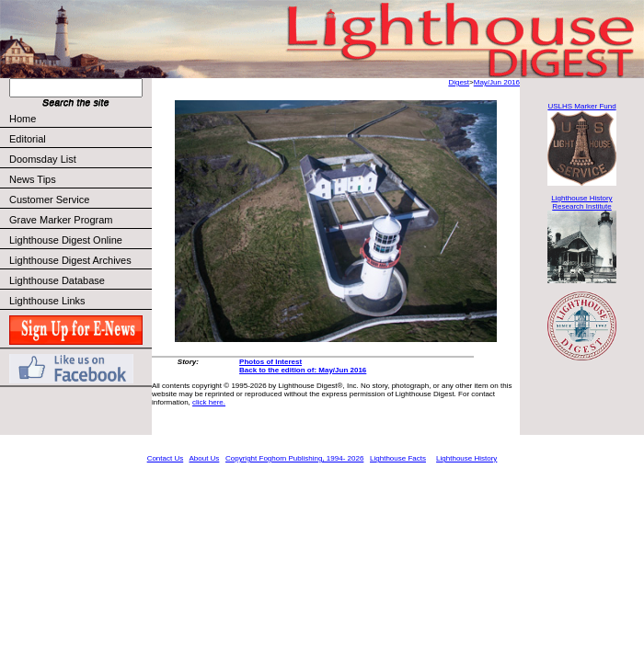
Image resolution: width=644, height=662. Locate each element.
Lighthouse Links (47, 301)
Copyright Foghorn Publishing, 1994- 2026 (294, 458)
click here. (209, 402)
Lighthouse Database (57, 280)
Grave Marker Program (61, 220)
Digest (459, 82)
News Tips (33, 179)
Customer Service (80, 200)
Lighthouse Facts (398, 458)
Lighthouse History (466, 458)
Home (23, 119)
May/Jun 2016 (497, 82)
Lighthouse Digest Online (66, 240)
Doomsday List (43, 159)
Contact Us (166, 458)
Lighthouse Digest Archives (70, 260)
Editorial (80, 139)
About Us (204, 458)
